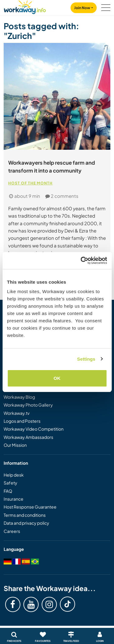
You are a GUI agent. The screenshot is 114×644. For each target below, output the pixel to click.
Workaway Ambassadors (28, 437)
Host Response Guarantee (30, 507)
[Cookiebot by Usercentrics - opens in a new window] (81, 261)
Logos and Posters (22, 421)
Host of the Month (30, 183)
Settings (86, 359)
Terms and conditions (25, 515)
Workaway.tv (17, 413)
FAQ (8, 491)
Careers (12, 531)
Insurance (14, 499)
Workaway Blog (19, 397)
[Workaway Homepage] (25, 6)
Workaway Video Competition (34, 429)
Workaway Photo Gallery (28, 405)
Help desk (14, 475)
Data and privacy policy (26, 523)
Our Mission (15, 445)
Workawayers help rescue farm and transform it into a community (52, 166)
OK (57, 378)
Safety (10, 483)
